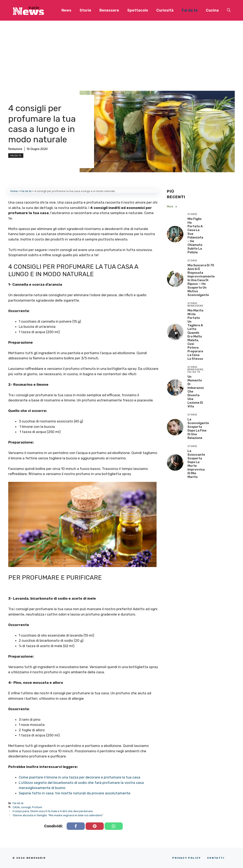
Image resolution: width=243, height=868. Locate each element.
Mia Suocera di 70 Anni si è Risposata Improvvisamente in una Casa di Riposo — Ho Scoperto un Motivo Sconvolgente (201, 280)
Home (14, 191)
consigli (26, 807)
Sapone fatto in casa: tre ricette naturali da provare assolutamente (75, 793)
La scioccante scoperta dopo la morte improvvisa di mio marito (196, 464)
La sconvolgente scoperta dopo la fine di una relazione (198, 429)
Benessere (109, 10)
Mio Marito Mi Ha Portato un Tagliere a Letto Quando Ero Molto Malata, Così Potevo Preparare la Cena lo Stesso (195, 335)
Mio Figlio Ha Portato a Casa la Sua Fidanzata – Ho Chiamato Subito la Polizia (195, 236)
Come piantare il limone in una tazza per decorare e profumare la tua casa (80, 777)
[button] (229, 10)
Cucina (212, 10)
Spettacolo (138, 10)
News (66, 10)
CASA (16, 807)
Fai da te (190, 10)
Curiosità (165, 10)
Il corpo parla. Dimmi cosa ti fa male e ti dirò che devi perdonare (53, 811)
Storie (85, 10)
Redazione (15, 149)
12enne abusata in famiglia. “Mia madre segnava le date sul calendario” (58, 815)
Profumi (37, 807)
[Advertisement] (121, 52)
